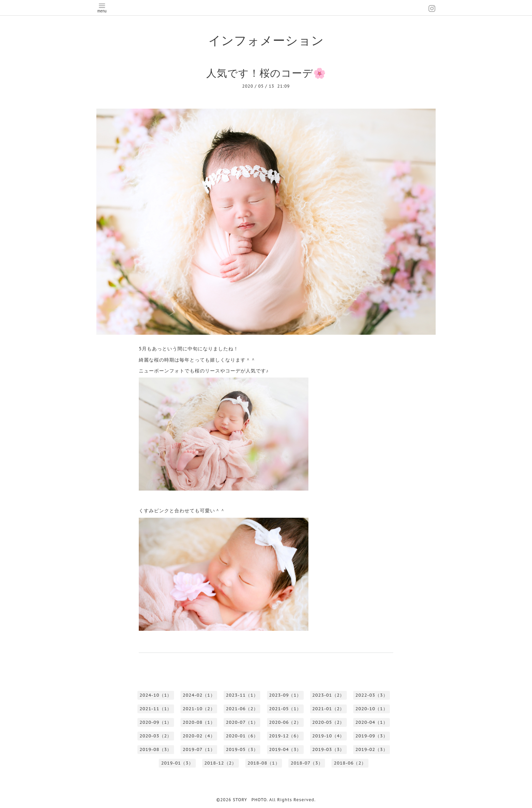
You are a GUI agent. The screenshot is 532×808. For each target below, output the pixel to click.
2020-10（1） (372, 709)
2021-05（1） (285, 709)
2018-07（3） (307, 763)
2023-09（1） (285, 695)
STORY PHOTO (250, 800)
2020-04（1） (372, 722)
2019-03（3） (328, 749)
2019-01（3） (177, 763)
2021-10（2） (199, 709)
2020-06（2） (285, 722)
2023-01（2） (328, 695)
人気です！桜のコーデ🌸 (266, 73)
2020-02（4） (199, 736)
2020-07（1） (242, 722)
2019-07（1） (199, 749)
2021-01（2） (328, 709)
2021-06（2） (242, 709)
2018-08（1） (263, 763)
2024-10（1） (156, 695)
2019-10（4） (328, 736)
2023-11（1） (242, 695)
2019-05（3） (242, 749)
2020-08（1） (199, 722)
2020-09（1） (156, 722)
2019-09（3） (372, 736)
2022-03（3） (372, 695)
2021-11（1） (156, 709)
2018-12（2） (220, 763)
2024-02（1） (199, 695)
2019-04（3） (285, 749)
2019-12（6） (285, 736)
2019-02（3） (372, 749)
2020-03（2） (156, 736)
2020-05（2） (328, 722)
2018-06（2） (350, 763)
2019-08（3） (156, 749)
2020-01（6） (242, 736)
